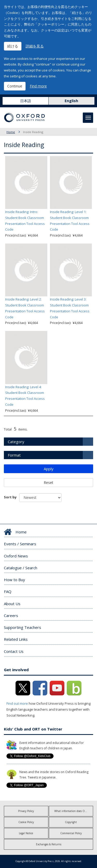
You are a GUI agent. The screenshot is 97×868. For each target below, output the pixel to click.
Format (14, 455)
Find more (38, 86)
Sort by (10, 497)
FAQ (8, 591)
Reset (48, 482)
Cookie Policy (26, 822)
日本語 (26, 101)
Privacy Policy (26, 811)
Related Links (16, 639)
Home (11, 132)
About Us (12, 604)
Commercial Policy (71, 833)
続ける (13, 46)
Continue (15, 86)
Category (16, 442)
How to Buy (14, 580)
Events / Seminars (20, 544)
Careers (11, 615)
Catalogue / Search (21, 568)
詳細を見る (35, 46)
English (71, 101)
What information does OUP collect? (74, 811)
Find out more (17, 703)
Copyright (71, 822)
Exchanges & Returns (49, 844)
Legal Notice (26, 833)
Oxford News (16, 556)
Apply (49, 469)
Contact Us (14, 651)
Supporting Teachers (23, 627)
